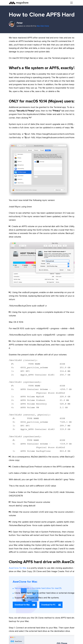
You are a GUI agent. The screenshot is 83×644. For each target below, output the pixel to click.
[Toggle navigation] (71, 3)
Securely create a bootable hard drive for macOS (38, 588)
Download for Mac (25, 605)
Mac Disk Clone (43, 26)
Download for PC (51, 605)
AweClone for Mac (18, 568)
